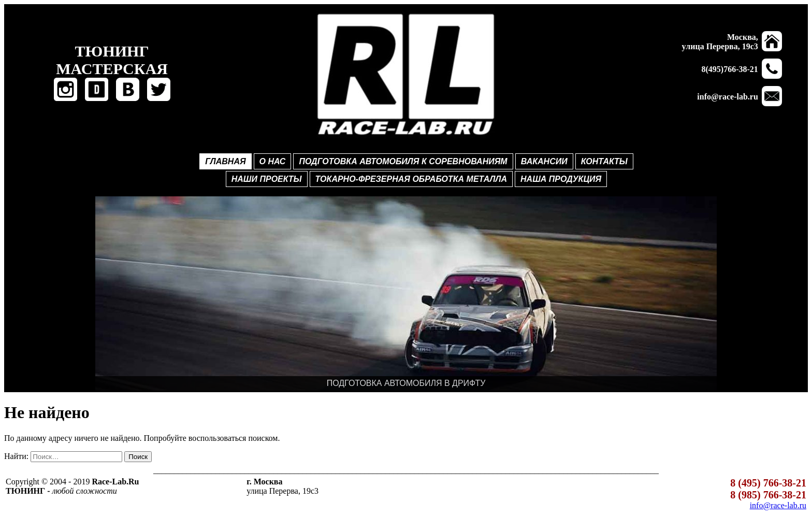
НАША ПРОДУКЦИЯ (561, 179)
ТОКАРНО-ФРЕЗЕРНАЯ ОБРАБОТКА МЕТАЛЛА (411, 179)
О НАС (273, 161)
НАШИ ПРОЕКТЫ (267, 179)
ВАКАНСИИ (544, 161)
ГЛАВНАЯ (225, 161)
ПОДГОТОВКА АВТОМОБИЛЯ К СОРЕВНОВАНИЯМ (403, 161)
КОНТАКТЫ (604, 161)
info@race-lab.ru (778, 505)
